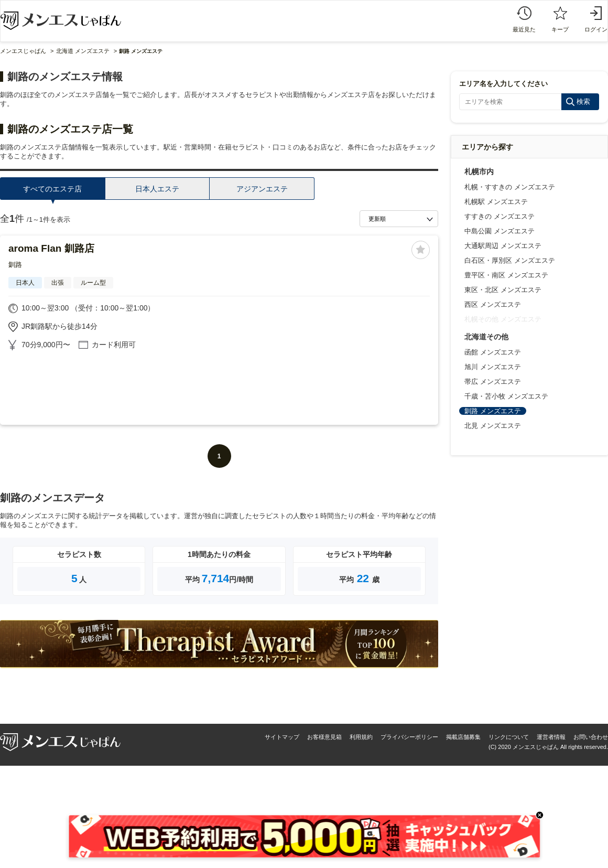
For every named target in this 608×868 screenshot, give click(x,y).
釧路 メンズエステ (493, 411)
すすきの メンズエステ (500, 216)
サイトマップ (282, 737)
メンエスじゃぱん (23, 51)
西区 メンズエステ (493, 304)
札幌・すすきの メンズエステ (510, 187)
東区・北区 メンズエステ (503, 290)
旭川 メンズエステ (493, 367)
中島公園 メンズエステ (500, 231)
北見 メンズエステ (493, 426)
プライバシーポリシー (409, 737)
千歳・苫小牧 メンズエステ (506, 396)
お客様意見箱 (324, 737)
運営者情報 (551, 737)
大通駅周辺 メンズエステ (503, 246)
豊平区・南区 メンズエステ (506, 275)
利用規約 (361, 737)
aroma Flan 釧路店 (51, 248)
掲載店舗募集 (463, 737)
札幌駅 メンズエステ (496, 202)
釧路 (15, 265)
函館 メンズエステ (493, 352)
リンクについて (509, 737)
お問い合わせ (591, 737)
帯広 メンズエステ (493, 382)
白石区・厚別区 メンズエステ (510, 260)
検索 (583, 101)
